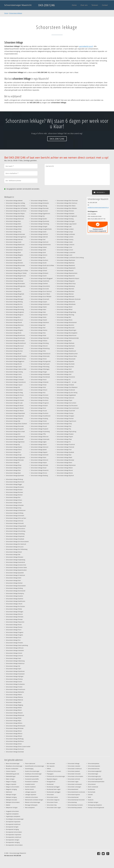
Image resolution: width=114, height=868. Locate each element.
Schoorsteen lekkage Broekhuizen (16, 338)
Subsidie (90, 795)
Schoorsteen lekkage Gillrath (39, 270)
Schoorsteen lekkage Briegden (14, 330)
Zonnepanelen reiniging (13, 842)
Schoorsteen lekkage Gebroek (39, 237)
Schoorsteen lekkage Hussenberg (40, 431)
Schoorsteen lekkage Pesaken (65, 434)
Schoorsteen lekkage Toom (14, 637)
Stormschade (92, 792)
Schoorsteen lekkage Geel (38, 239)
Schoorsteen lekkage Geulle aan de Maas (42, 265)
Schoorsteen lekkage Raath (64, 457)
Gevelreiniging (29, 769)
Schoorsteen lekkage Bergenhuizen (16, 276)
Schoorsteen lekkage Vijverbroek (15, 671)
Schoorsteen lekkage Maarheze (66, 263)
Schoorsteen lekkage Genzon (39, 255)
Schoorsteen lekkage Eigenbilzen (15, 442)
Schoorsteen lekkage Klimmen (65, 211)
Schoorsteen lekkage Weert (14, 702)
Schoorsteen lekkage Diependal (15, 416)
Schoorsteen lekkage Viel (13, 666)
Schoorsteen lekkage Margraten (66, 281)
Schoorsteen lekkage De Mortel (15, 408)
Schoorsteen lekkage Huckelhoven (41, 416)
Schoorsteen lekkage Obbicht (65, 372)
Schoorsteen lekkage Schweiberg (15, 534)
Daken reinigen (10, 779)
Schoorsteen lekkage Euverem (39, 211)
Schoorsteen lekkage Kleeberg (39, 475)
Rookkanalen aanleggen (54, 792)
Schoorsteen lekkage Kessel (39, 468)
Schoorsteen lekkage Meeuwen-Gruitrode (69, 299)
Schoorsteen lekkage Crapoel (14, 385)
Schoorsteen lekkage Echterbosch (15, 437)
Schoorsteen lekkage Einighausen (15, 457)
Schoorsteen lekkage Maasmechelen (67, 273)
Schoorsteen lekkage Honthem (40, 400)
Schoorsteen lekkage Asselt (14, 242)
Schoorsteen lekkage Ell (13, 463)
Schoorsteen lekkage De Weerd (15, 411)
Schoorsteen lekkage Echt (13, 434)
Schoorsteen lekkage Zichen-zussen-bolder (18, 746)
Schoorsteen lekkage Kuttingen (66, 221)
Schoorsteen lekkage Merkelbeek (66, 304)
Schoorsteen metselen (74, 766)
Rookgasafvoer (51, 782)
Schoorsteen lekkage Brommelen (15, 341)
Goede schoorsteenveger (32, 771)
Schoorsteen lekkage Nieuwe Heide (67, 356)
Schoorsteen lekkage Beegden (14, 255)
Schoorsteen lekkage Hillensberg (40, 367)
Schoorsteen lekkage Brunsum (15, 348)
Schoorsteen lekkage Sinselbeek (15, 539)
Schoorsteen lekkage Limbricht (65, 245)
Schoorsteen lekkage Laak (64, 226)
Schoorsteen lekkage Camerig (14, 372)
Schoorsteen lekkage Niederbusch (66, 351)
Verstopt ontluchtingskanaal (96, 807)
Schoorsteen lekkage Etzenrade (40, 208)
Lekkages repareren (31, 795)
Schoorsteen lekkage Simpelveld (15, 536)
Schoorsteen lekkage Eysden (39, 219)
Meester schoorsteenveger (33, 802)
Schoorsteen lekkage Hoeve (39, 380)
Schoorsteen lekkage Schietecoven (16, 510)
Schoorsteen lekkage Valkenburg (15, 661)
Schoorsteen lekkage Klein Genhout (67, 203)
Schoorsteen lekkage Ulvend (14, 653)
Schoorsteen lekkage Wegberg (14, 705)
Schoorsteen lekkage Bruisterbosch (16, 343)
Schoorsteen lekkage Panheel (65, 418)
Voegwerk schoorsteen (12, 811)
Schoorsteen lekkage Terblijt (14, 609)
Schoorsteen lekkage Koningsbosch (67, 216)
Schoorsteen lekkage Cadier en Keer (16, 369)
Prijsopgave (50, 774)
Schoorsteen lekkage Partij (64, 424)
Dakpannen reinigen (12, 807)
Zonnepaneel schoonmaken (14, 832)
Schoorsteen (50, 795)
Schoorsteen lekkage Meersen (65, 294)
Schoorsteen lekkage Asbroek (14, 239)
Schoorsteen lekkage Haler (38, 312)
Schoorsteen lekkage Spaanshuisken (16, 570)
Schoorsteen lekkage (16, 13)
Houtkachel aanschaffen (32, 779)
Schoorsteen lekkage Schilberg (15, 513)
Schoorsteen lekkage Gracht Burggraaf (42, 278)
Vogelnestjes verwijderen (13, 816)
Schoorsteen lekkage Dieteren (14, 418)
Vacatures (91, 800)
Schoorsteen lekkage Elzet (13, 470)
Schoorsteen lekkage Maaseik (65, 270)
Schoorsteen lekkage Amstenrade (15, 234)
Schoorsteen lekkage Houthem (40, 413)
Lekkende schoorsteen (32, 797)
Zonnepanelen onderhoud (13, 837)
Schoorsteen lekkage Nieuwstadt (66, 359)
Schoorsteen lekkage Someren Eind (16, 565)
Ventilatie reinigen (93, 802)
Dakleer (8, 805)
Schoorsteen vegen (73, 782)
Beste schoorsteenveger (13, 763)
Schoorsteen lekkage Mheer (65, 309)
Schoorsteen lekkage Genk (38, 252)
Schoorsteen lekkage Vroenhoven (15, 689)
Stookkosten (91, 789)
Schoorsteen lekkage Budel (14, 354)
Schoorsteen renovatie (74, 774)
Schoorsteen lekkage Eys (38, 216)
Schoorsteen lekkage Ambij (14, 229)
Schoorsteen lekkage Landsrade (66, 234)
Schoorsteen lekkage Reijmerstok (66, 465)
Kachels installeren (30, 787)
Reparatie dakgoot (52, 779)
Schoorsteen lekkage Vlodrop (14, 679)
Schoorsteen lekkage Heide (38, 335)
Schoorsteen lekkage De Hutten (15, 400)
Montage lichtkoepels (31, 805)
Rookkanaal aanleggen (53, 787)
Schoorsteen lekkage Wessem (14, 713)
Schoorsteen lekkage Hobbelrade (40, 374)
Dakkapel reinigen (11, 795)
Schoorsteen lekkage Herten (39, 359)
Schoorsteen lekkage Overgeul (65, 416)
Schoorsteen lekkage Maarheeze (66, 260)
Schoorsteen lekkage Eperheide (15, 475)
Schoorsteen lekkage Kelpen (39, 463)
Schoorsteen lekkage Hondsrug (40, 398)
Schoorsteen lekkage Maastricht (66, 276)
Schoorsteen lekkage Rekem (65, 468)
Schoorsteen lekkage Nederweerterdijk (68, 338)
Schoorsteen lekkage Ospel (64, 400)
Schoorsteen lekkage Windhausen (16, 726)
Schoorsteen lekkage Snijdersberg (15, 560)
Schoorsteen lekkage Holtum (39, 390)
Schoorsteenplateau (94, 763)
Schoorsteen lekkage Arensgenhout (16, 237)
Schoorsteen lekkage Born (13, 317)
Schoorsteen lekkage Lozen (64, 255)
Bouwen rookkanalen (12, 769)
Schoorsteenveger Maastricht (18, 5)
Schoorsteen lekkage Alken (14, 224)
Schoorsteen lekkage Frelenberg (40, 224)
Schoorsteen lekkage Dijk (13, 421)
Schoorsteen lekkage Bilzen (14, 291)
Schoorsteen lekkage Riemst (65, 473)
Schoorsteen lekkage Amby (14, 232)
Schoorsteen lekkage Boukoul (14, 320)
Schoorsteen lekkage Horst (38, 408)
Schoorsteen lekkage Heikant (39, 341)
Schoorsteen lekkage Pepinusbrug (66, 431)
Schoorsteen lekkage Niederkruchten (67, 354)
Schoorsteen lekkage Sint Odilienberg (17, 549)
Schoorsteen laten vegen (54, 807)
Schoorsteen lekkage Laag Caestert (67, 224)
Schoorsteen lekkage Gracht (39, 276)
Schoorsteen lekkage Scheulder (15, 505)
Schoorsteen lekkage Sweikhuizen (16, 601)
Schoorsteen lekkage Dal (13, 387)
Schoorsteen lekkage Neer (64, 341)
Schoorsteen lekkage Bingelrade (15, 294)
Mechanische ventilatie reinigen (34, 800)
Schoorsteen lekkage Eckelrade (15, 439)
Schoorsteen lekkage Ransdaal (65, 460)
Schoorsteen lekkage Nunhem (65, 367)
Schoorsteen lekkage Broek (14, 333)
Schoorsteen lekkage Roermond (15, 482)
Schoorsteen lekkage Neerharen (66, 346)
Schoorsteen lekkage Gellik (38, 250)
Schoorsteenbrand (73, 789)
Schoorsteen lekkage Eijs (13, 444)
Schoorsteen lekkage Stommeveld (16, 591)
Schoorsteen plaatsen (74, 771)
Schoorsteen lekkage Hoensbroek (40, 377)
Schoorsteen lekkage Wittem (14, 736)
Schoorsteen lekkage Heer (38, 328)
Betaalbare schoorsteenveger (14, 766)
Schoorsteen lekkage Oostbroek (66, 390)
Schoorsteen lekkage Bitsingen (15, 299)
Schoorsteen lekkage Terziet (14, 625)
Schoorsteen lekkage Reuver (65, 470)
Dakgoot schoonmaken (13, 787)
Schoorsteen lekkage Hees (38, 333)
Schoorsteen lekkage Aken (13, 221)
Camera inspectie (11, 771)
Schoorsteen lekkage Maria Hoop (66, 283)
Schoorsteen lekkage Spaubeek (15, 573)
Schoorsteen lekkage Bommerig (15, 309)
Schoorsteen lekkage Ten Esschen (15, 606)
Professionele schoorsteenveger (56, 776)
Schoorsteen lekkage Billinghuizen (16, 286)
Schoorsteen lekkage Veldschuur (15, 663)
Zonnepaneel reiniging (12, 829)
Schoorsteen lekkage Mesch (65, 307)
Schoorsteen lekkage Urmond (14, 656)
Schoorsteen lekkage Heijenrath (40, 338)
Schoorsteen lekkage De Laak (14, 403)
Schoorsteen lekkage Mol (64, 317)
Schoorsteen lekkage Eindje (14, 455)
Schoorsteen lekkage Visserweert (15, 674)
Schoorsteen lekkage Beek (13, 258)
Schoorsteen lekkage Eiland (14, 450)
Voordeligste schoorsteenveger (15, 819)
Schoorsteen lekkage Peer (64, 426)
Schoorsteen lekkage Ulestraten (15, 650)
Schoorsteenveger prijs (94, 776)
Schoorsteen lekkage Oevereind (66, 377)
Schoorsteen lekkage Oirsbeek (65, 385)
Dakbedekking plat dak (12, 774)
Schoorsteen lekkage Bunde (14, 364)
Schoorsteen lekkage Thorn (14, 630)
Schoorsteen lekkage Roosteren (15, 487)
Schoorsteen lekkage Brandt (14, 322)
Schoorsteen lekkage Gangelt (39, 226)
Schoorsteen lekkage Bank (13, 252)
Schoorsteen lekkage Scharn (14, 503)
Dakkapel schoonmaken (13, 802)
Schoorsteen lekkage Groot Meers (40, 294)
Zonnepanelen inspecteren (14, 835)
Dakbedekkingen (11, 776)
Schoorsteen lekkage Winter (14, 731)
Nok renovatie (51, 763)
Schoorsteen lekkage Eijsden (14, 447)
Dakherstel (9, 792)
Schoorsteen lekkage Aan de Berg (15, 203)
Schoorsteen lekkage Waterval (14, 700)
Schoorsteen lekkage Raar (64, 455)
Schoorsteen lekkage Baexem (14, 247)
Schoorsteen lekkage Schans (14, 500)
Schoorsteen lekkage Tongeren (15, 632)
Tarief (89, 797)
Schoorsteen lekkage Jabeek (39, 450)
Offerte (49, 769)
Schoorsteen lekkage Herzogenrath (41, 361)
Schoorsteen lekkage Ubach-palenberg (17, 645)
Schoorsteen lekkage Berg (13, 268)
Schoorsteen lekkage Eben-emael (15, 431)
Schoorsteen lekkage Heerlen (39, 330)
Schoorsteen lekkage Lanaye (65, 232)
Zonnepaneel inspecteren (13, 822)
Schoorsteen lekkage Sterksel (14, 583)
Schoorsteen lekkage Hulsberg (39, 418)
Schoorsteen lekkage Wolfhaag (15, 739)
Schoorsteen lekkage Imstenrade (40, 439)
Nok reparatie (51, 766)
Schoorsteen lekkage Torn (13, 640)
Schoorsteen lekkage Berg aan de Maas (17, 270)
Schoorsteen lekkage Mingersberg (66, 312)
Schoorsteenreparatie (94, 766)
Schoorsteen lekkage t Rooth (14, 604)
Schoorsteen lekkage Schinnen (15, 521)
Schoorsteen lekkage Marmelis (65, 289)
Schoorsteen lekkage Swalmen (15, 599)
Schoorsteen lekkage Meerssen (65, 296)
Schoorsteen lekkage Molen (65, 320)
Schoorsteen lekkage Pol (64, 442)
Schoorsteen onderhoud (75, 769)
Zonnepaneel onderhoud (13, 824)
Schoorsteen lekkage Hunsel (39, 426)
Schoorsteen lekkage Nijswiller (65, 361)
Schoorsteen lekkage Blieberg (14, 302)
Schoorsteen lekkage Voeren (14, 682)
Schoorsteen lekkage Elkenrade (15, 460)
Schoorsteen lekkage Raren (64, 463)
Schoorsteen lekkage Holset (39, 385)
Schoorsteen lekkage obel (64, 374)
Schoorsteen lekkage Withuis (14, 734)
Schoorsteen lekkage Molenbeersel (67, 322)
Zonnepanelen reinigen (13, 840)
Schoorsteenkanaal (73, 797)
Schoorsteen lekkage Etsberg (39, 206)
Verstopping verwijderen (95, 805)
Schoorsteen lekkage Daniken (14, 390)
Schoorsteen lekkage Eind (13, 452)
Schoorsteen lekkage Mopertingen (66, 330)
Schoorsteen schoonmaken (75, 776)
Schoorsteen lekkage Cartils (14, 374)
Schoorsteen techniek (74, 779)
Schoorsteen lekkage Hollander (40, 382)
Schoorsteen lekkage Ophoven (65, 398)
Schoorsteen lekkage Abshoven (15, 219)
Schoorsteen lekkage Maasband (66, 265)
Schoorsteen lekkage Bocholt (14, 304)
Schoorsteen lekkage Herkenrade (40, 356)
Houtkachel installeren (32, 782)
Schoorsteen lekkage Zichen (14, 744)
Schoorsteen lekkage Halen (38, 309)
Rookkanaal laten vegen (54, 789)
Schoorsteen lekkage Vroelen (14, 687)
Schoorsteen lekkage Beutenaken (15, 283)
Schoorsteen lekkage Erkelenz (39, 200)
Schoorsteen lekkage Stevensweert (16, 586)
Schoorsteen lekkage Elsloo (14, 468)
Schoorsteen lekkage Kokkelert (65, 213)
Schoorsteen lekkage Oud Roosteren (67, 405)
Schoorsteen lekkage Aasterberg (15, 216)
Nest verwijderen (30, 807)
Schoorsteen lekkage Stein (13, 580)
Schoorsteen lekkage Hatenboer (40, 322)
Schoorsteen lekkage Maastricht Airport (68, 278)
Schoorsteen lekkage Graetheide (40, 281)
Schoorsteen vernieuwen (75, 784)
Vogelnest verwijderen (12, 814)
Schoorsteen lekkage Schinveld (15, 523)
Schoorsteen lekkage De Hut (14, 398)
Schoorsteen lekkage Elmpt (14, 465)
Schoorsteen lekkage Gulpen (39, 302)
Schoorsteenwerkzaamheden (96, 782)
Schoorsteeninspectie (74, 795)
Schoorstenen (92, 784)
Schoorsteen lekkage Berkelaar (15, 281)
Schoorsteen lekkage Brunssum (15, 346)
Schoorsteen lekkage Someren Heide (16, 567)
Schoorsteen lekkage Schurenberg (16, 531)
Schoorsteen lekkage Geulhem (39, 260)
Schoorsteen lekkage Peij (64, 429)
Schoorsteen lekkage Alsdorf (14, 226)
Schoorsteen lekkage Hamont (39, 315)
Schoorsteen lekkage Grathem (39, 283)
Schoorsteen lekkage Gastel (39, 232)
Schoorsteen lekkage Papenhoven (66, 421)
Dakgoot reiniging (11, 782)
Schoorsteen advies (52, 797)
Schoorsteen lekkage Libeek (65, 242)
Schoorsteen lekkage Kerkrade (39, 465)
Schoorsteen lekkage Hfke (38, 434)
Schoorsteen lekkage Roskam (14, 490)
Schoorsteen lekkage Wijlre (14, 721)
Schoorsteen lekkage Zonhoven (15, 749)
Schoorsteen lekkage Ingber (39, 442)
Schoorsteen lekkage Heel (38, 325)
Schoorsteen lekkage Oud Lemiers (66, 403)
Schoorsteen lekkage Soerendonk (15, 562)
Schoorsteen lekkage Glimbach (40, 273)
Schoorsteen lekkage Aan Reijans (15, 213)
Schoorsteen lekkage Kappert (39, 452)
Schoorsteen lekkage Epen (13, 473)
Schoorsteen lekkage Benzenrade (15, 265)
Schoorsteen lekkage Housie (39, 411)
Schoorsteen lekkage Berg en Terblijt (16, 273)
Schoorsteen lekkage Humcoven (40, 424)
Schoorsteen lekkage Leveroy (65, 239)
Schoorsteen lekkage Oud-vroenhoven (68, 408)
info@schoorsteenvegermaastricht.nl (98, 207)
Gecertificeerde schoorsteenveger (35, 766)
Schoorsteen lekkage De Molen (15, 405)
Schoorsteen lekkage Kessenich (40, 470)
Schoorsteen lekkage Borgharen (15, 312)
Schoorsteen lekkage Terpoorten (15, 622)
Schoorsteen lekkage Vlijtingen (15, 676)
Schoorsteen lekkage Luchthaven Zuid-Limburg (70, 258)
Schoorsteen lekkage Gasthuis (39, 234)
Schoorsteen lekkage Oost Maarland (67, 387)
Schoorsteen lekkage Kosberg (65, 219)
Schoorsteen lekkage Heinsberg (40, 343)
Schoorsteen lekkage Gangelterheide (41, 229)
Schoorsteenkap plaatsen (75, 807)
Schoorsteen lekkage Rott (13, 497)
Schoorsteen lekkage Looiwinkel (66, 252)
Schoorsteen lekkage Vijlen (14, 669)
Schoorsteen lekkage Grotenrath (40, 299)
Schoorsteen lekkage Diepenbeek (15, 413)
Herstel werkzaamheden (32, 776)
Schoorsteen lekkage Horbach (39, 405)
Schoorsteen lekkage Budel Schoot (16, 359)
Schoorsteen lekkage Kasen (39, 457)
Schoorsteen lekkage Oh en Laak (67, 382)
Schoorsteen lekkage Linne (64, 247)
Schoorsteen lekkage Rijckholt (65, 475)
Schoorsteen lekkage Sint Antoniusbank (17, 541)
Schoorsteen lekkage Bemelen (14, 263)
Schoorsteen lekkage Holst (38, 387)
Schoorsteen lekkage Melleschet (66, 302)
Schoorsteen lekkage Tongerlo (14, 635)
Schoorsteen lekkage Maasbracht (66, 268)
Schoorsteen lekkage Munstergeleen (67, 333)
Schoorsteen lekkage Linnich (65, 250)
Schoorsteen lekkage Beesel (14, 260)
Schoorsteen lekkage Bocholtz (14, 307)
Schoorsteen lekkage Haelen (39, 307)
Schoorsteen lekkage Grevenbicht (40, 286)
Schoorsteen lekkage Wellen (14, 708)
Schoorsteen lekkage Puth (64, 450)
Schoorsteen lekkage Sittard (14, 552)
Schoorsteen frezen (52, 802)
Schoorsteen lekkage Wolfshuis (15, 741)
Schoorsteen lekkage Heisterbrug (40, 348)
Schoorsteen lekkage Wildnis (14, 723)
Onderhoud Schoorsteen (54, 771)
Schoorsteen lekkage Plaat (64, 439)
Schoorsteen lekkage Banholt (14, 250)
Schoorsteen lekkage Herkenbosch (41, 354)
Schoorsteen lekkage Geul (38, 258)
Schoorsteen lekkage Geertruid (40, 242)
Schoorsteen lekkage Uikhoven (15, 648)
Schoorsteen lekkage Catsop (14, 377)
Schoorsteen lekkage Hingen (39, 372)
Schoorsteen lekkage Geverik (39, 268)
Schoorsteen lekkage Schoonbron (15, 529)
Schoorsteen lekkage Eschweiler (40, 203)
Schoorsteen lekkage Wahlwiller (15, 692)
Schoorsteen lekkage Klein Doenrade (67, 200)
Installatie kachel (30, 784)
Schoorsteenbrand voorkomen (76, 792)
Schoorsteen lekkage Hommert (40, 395)
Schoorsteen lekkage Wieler (14, 718)
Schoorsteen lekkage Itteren (39, 444)
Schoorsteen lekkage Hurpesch (40, 429)
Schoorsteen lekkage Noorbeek (66, 364)
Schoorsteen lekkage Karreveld (40, 455)
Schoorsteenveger (93, 774)
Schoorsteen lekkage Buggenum (15, 361)
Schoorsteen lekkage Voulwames (15, 684)
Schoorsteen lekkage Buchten (14, 351)
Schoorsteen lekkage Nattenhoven (67, 335)
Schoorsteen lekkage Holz (38, 393)
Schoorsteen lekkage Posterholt (66, 444)
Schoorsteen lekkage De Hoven (15, 395)
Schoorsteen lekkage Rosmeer (14, 492)
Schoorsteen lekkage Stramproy (15, 593)
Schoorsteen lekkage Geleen (39, 247)
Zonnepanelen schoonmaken (14, 845)
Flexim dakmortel (30, 763)
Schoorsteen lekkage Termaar (14, 619)
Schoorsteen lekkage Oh (64, 380)
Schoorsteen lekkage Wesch (14, 710)
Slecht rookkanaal (93, 787)
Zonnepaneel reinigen (12, 827)
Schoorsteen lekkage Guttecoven (40, 304)
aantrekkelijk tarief (86, 46)
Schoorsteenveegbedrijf (95, 771)
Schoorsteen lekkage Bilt (13, 289)
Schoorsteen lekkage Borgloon (15, 315)
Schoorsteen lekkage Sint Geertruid (16, 544)
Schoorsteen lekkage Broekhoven (15, 335)
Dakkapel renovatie (11, 800)
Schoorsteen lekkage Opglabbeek (66, 395)
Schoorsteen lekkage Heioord (39, 346)
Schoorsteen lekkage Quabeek (65, 452)
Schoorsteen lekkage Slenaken (15, 557)
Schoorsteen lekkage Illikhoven (40, 437)
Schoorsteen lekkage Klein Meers (66, 206)
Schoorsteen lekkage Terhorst (14, 614)
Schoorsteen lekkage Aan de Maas (16, 206)
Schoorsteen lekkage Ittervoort (40, 447)
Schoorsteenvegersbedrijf (95, 779)
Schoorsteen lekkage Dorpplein (15, 429)
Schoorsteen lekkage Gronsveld (40, 289)
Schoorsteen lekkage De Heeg (14, 393)
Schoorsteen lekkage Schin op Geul (16, 518)
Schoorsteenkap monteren (75, 805)
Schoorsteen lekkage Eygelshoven (40, 213)
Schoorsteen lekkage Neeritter (65, 348)
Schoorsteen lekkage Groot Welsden (41, 296)
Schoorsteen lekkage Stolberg (14, 588)
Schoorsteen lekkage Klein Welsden (67, 208)
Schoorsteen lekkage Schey (14, 508)
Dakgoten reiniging (11, 789)
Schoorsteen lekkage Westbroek (15, 715)
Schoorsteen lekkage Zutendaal (15, 752)
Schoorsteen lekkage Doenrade (15, 426)
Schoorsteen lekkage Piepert (65, 437)
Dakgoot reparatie (11, 784)
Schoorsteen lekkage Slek (13, 554)
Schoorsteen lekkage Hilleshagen (40, 369)
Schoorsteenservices (94, 769)
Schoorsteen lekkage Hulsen (39, 421)
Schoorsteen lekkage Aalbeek (14, 200)
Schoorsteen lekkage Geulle (39, 263)
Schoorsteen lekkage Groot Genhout (41, 291)
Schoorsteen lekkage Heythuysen (40, 364)
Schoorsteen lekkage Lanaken (65, 229)
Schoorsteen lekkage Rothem (14, 495)
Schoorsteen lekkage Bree (13, 328)
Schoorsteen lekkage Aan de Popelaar (17, 208)
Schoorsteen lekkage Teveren (14, 627)
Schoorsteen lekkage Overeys (65, 413)
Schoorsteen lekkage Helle (38, 351)
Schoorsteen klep (52, 805)
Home (6, 13)
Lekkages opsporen (31, 792)
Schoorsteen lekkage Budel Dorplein (16, 356)
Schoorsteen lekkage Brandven (15, 325)
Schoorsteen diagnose (53, 800)
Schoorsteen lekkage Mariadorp (66, 286)
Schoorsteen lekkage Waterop (14, 697)
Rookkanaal (50, 784)
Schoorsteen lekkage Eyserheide (40, 221)
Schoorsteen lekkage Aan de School (16, 211)
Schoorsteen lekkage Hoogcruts (40, 403)
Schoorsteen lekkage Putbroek (65, 447)
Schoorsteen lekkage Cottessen (15, 380)
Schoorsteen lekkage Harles (39, 317)
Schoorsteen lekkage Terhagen (15, 612)
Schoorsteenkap (72, 802)
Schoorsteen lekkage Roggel (14, 484)
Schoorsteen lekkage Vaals (13, 658)
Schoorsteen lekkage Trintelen (14, 643)
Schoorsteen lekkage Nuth (64, 369)
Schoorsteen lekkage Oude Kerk (66, 411)
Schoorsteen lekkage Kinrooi (39, 473)
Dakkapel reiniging (11, 797)
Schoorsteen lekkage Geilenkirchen (41, 245)
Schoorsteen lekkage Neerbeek (65, 343)
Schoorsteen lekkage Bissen (14, 296)
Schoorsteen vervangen (74, 787)
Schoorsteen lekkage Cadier (14, 367)
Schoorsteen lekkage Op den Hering (67, 393)
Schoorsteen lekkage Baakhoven (15, 245)
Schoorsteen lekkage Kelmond (39, 460)
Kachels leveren (30, 789)
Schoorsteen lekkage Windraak (15, 728)
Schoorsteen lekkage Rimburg (14, 479)
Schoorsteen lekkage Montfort (65, 325)
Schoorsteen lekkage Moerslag (65, 315)
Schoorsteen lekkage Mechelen (66, 291)
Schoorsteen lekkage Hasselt (39, 320)
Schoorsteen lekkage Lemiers (65, 237)
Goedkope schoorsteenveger (33, 774)
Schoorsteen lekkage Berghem (14, 278)
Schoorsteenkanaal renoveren (76, 800)
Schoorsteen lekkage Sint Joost (15, 547)
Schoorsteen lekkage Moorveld (66, 328)
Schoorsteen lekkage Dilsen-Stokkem (16, 424)
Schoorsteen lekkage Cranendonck (16, 382)
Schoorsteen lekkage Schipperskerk (16, 526)
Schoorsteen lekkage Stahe (14, 578)
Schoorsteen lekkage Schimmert (15, 516)
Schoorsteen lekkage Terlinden (15, 617)
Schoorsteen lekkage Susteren (14, 596)
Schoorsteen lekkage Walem (14, 695)
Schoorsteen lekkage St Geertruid (15, 575)
